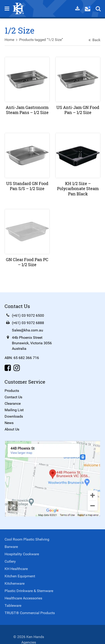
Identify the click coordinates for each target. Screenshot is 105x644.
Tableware (13, 606)
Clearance (13, 403)
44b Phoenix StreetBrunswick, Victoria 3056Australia (32, 343)
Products (12, 391)
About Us (12, 429)
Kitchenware (15, 583)
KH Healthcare (16, 569)
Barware (11, 547)
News (9, 423)
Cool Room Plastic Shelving (27, 539)
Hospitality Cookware (22, 554)
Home (9, 40)
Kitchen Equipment (20, 576)
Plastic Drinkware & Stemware (29, 591)
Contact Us (13, 397)
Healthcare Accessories (23, 598)
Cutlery (10, 561)
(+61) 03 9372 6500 (28, 315)
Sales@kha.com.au (28, 330)
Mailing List (14, 410)
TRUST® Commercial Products (30, 613)
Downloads (14, 416)
